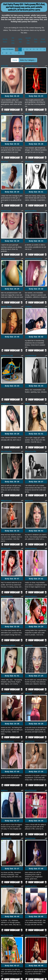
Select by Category (28, 60)
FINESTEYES (6, 103)
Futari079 (29, 773)
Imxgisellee (6, 326)
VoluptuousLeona (32, 737)
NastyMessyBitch (8, 513)
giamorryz (5, 810)
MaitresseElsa (31, 178)
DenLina (28, 103)
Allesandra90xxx (8, 214)
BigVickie (29, 401)
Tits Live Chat (13, 40)
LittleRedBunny (31, 66)
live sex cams (36, 949)
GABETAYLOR (7, 289)
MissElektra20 (31, 625)
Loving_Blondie (8, 773)
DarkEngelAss (31, 699)
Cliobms (28, 251)
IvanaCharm (6, 550)
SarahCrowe (6, 178)
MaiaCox (5, 139)
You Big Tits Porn (28, 40)
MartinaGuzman (8, 587)
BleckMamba (6, 363)
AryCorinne (30, 587)
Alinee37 (29, 550)
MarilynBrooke (7, 737)
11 (11, 53)
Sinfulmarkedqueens (34, 214)
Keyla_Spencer (7, 848)
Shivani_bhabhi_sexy (34, 810)
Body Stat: (12, 85)
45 (19, 53)
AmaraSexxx (30, 662)
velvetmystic (6, 662)
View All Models (8, 49)
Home (15, 60)
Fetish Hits (24, 978)
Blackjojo (29, 513)
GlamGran (29, 139)
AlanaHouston (7, 475)
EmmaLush (6, 438)
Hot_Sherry (6, 885)
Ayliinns (4, 625)
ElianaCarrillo (31, 363)
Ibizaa (27, 326)
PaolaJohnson (31, 438)
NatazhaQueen (31, 475)
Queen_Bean (6, 251)
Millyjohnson (6, 401)
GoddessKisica (7, 699)
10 (6, 53)
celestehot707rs (32, 885)
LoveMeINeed (31, 289)
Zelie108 (4, 66)
